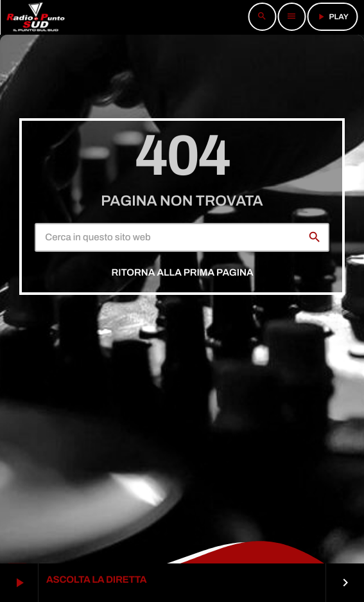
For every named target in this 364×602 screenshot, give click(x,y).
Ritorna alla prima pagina (182, 273)
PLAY (332, 17)
